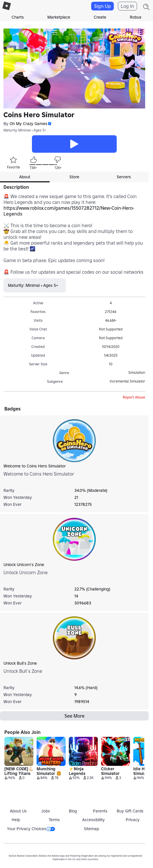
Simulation (137, 372)
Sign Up (102, 6)
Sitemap (91, 829)
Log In (127, 6)
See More (74, 716)
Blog (73, 811)
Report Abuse (134, 397)
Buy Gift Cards (130, 811)
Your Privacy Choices (31, 829)
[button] (49, 124)
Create (100, 17)
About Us (18, 811)
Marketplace (59, 17)
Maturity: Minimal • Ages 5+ (25, 130)
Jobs (46, 811)
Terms (54, 820)
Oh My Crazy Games (28, 124)
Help (16, 820)
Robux (136, 17)
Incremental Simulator (127, 381)
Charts (18, 17)
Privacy (133, 820)
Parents (100, 811)
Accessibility (93, 820)
